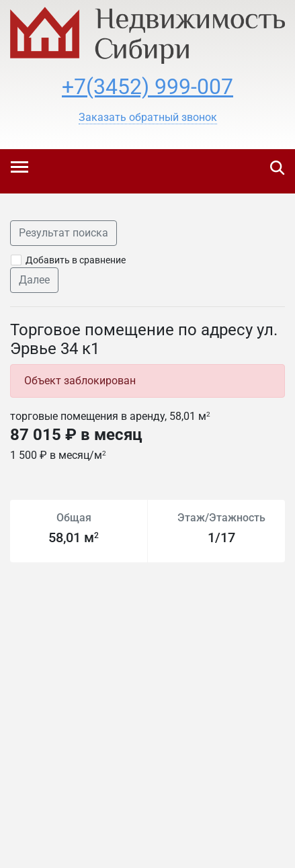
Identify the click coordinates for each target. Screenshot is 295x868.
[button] (148, 118)
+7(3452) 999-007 (147, 87)
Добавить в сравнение (76, 260)
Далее (34, 280)
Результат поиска (64, 233)
